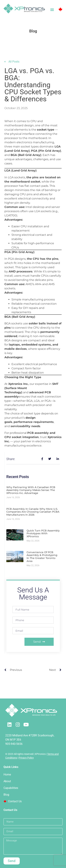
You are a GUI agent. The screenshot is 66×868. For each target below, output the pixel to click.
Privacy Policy (26, 758)
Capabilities (11, 788)
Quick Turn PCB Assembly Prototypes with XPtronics (43, 534)
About (7, 781)
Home (7, 775)
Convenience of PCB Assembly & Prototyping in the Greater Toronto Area (42, 557)
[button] (52, 9)
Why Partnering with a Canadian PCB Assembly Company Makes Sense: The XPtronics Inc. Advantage (31, 490)
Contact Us (13, 801)
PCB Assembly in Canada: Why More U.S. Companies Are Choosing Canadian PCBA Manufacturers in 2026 (33, 512)
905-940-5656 (14, 744)
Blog (6, 795)
